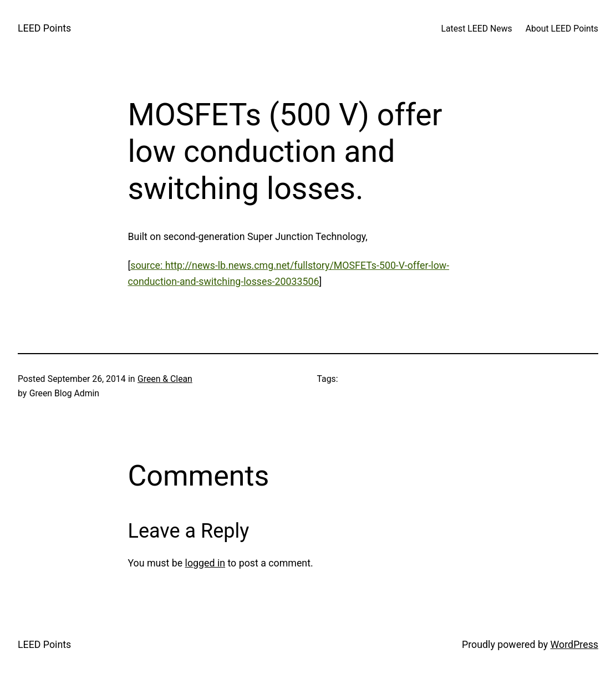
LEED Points (44, 28)
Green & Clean (165, 379)
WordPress (574, 644)
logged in (205, 563)
